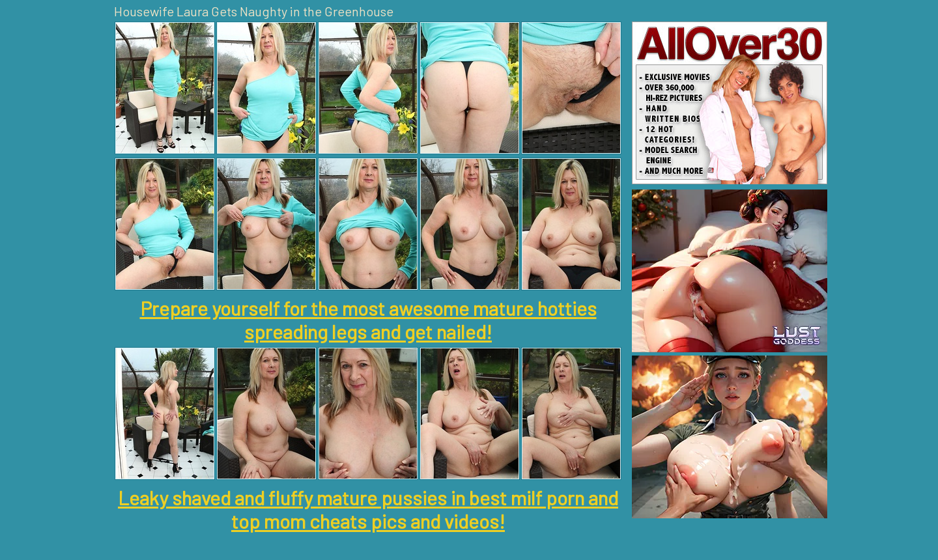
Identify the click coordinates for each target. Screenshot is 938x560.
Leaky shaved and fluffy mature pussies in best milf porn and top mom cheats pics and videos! (368, 509)
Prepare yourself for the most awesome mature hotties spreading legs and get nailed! (368, 320)
